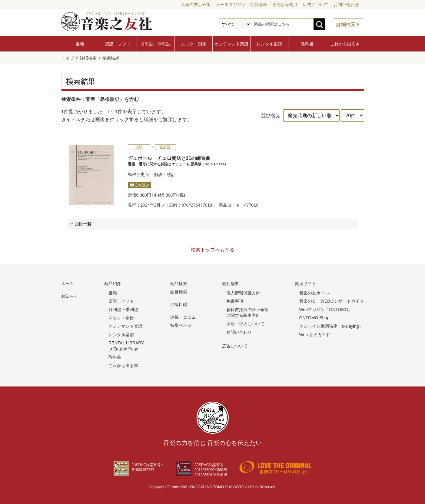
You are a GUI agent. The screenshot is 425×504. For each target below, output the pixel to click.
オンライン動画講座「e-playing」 (331, 326)
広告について (316, 5)
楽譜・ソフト (118, 44)
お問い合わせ (346, 5)
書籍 (80, 44)
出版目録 (179, 304)
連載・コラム (183, 317)
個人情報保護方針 (243, 293)
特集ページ (181, 325)
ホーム (68, 283)
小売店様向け (285, 5)
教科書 (307, 44)
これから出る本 (345, 44)
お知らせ (70, 296)
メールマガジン (231, 5)
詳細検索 (346, 24)
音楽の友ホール (196, 5)
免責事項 (235, 301)
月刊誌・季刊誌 (156, 44)
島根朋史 (136, 174)
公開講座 (259, 5)
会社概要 (231, 283)
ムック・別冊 (194, 44)
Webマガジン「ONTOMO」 (326, 310)
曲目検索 (179, 292)
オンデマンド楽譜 (231, 44)
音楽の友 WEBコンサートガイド (332, 301)
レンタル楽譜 (269, 44)
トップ (68, 58)
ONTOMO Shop (314, 318)
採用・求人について (245, 324)
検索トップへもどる (213, 250)
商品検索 (179, 283)
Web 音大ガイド (315, 335)
